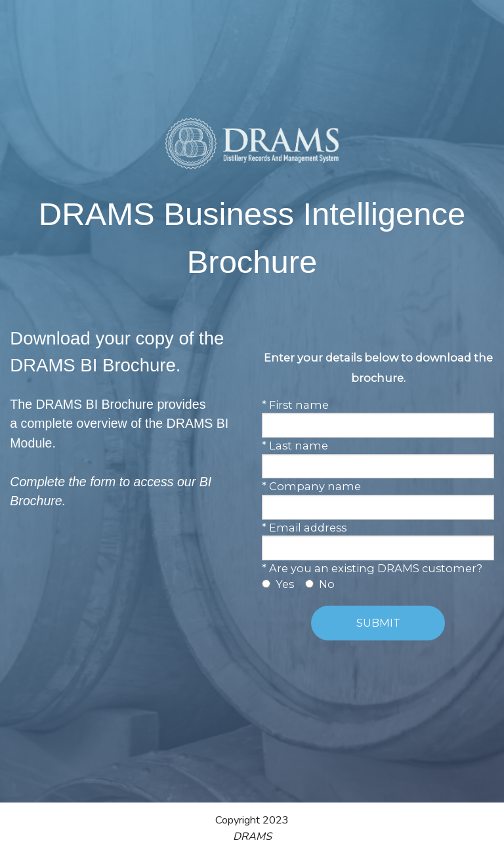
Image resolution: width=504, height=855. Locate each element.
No (327, 584)
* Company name (311, 486)
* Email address (304, 528)
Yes (285, 584)
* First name (295, 405)
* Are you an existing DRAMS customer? (372, 568)
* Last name (295, 446)
